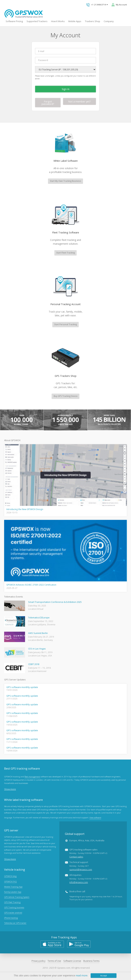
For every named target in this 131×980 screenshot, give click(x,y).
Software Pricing (14, 21)
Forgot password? (48, 103)
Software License (72, 961)
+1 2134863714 (97, 5)
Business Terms (91, 961)
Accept (104, 976)
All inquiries (88, 879)
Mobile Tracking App (13, 887)
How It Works (58, 21)
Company (109, 21)
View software (95, 818)
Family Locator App (13, 892)
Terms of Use (54, 961)
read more (82, 975)
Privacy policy (38, 961)
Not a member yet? (79, 101)
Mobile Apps (75, 21)
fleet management (32, 777)
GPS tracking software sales (88, 854)
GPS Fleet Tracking (12, 903)
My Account (121, 5)
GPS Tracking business (14, 908)
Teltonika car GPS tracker (15, 923)
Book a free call (77, 892)
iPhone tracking (11, 918)
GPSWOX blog (10, 877)
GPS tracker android (13, 913)
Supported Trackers (37, 21)
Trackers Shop (93, 21)
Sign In (66, 89)
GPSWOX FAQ (10, 882)
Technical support (81, 866)
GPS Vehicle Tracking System (17, 897)
